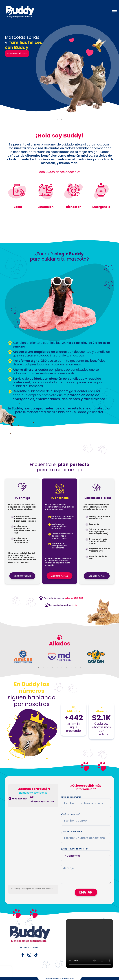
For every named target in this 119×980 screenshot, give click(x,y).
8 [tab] (71, 668)
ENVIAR (86, 892)
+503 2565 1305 (20, 799)
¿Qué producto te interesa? (74, 849)
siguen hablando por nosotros (32, 701)
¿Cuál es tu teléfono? (71, 832)
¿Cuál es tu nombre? (71, 797)
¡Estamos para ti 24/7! (33, 789)
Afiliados (74, 711)
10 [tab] (80, 668)
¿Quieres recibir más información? (86, 788)
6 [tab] (62, 668)
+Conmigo (22, 498)
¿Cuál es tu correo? (70, 814)
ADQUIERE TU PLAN (22, 576)
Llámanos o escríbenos (33, 793)
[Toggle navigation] (114, 12)
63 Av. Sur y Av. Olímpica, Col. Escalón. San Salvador (32, 889)
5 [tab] (57, 668)
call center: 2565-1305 (74, 598)
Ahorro (101, 711)
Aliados (60, 644)
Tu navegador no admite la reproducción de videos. (90, 944)
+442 (74, 718)
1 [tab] (57, 119)
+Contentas (59, 498)
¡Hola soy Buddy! (59, 136)
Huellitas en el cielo (97, 498)
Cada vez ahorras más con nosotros (101, 729)
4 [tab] (53, 668)
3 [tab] (48, 668)
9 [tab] (76, 668)
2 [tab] (62, 119)
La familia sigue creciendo (73, 728)
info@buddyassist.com (42, 801)
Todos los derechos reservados (59, 978)
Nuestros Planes (17, 54)
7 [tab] (66, 668)
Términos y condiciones (29, 947)
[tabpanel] (59, 71)
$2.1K (101, 718)
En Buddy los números (32, 688)
